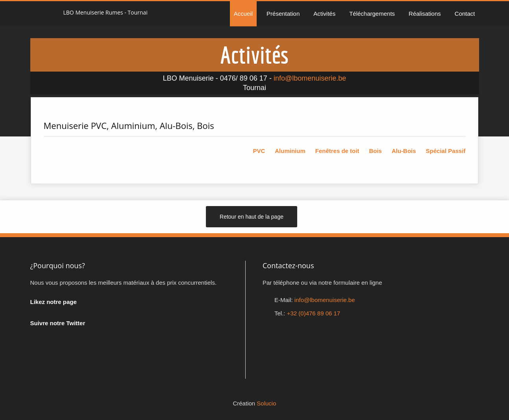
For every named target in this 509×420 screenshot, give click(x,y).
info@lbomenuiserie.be (310, 78)
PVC (259, 151)
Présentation (283, 14)
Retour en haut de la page (252, 217)
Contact (465, 14)
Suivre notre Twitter (58, 323)
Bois (375, 151)
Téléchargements (372, 14)
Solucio (266, 403)
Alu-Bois (404, 151)
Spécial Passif (446, 151)
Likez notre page (54, 302)
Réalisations (425, 14)
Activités (324, 14)
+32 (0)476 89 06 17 (314, 313)
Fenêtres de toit (337, 151)
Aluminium (290, 151)
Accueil (243, 14)
